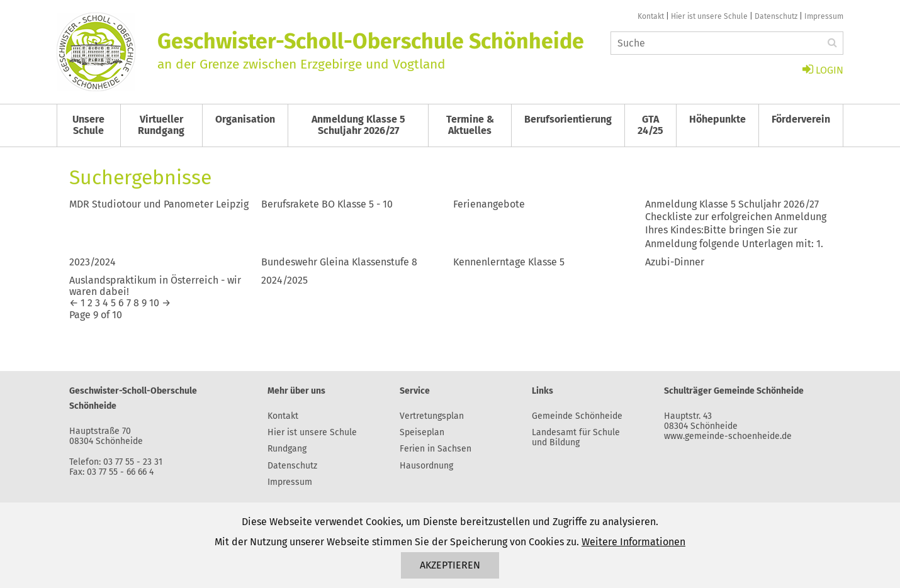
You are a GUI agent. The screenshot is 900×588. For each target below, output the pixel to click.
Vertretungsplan (432, 416)
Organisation (245, 119)
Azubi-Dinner (675, 262)
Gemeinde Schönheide (577, 416)
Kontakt (651, 16)
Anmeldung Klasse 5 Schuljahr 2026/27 (358, 125)
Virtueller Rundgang (161, 125)
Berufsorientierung (568, 119)
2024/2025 (284, 280)
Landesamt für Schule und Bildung (576, 437)
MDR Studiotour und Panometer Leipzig (159, 204)
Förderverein (801, 119)
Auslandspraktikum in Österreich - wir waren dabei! (155, 286)
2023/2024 (93, 262)
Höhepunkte (717, 119)
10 (154, 303)
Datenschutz (776, 16)
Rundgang (287, 449)
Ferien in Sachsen (436, 449)
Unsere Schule (88, 125)
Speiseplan (422, 432)
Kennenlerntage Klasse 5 (509, 262)
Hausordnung (426, 466)
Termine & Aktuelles (470, 125)
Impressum (824, 16)
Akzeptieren (450, 565)
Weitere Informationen (633, 542)
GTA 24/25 (650, 125)
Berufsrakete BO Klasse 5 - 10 (327, 204)
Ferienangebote (489, 204)
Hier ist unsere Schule (709, 16)
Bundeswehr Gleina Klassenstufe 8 (339, 262)
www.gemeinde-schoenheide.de (728, 436)
